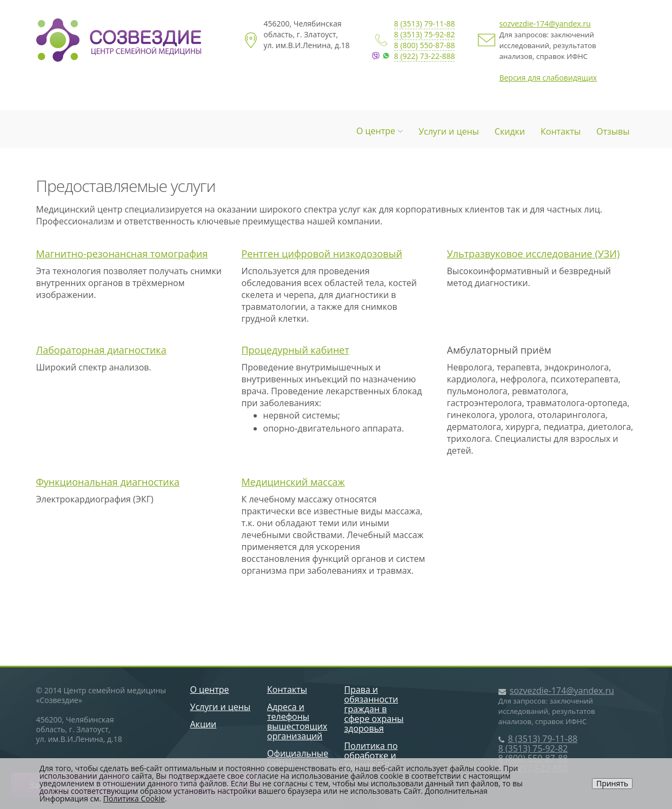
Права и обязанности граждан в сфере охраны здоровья (374, 709)
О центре (380, 131)
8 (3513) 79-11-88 (425, 24)
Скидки (510, 131)
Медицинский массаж (293, 482)
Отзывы (613, 131)
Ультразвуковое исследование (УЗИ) (534, 254)
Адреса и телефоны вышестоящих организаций (297, 721)
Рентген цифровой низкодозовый (322, 254)
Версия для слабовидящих (548, 78)
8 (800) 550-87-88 (425, 45)
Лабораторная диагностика (101, 350)
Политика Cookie (134, 798)
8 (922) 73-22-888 (425, 56)
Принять (612, 783)
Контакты (561, 131)
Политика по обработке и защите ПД (371, 755)
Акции (204, 724)
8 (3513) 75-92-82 (425, 34)
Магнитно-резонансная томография (122, 254)
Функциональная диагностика (108, 482)
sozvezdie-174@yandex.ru (545, 24)
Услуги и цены (449, 131)
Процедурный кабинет (295, 350)
